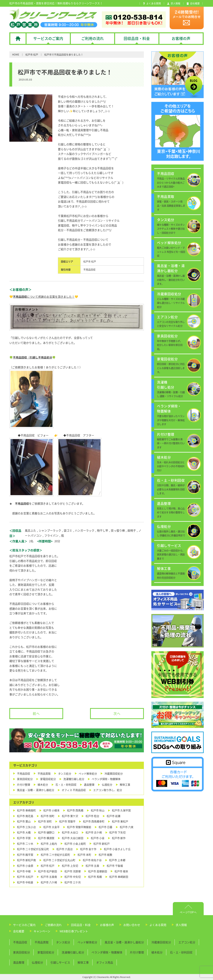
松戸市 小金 (98, 838)
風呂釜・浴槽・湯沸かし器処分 (124, 942)
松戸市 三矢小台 (26, 827)
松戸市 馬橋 (95, 877)
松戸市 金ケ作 (88, 849)
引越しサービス (60, 962)
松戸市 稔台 (92, 816)
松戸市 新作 (119, 838)
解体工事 (125, 785)
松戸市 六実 (127, 827)
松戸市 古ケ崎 (94, 832)
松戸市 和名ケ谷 (92, 860)
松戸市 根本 (121, 871)
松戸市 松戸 (32, 54)
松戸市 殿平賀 (25, 855)
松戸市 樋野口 (46, 832)
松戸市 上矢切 (70, 866)
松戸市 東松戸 (120, 821)
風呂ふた (30, 530)
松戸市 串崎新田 (119, 877)
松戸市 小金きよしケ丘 (117, 849)
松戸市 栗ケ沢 (70, 816)
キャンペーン (42, 931)
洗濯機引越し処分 (74, 779)
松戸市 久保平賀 (121, 810)
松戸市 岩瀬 (114, 816)
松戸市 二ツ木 (25, 844)
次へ (117, 714)
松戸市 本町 (84, 855)
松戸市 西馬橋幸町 (94, 821)
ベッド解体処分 (88, 774)
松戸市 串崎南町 (26, 810)
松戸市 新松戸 (102, 844)
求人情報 (181, 925)
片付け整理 (24, 785)
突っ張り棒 (118, 530)
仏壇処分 (107, 785)
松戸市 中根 (24, 871)
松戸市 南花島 (25, 816)
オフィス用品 (105, 962)
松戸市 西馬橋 (75, 810)
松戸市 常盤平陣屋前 (79, 827)
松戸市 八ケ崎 (49, 882)
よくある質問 (158, 925)
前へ (36, 714)
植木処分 (43, 785)
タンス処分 (65, 774)
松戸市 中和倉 (25, 882)
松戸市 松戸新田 (48, 871)
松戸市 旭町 (48, 816)
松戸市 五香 (92, 866)
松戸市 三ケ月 (73, 882)
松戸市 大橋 (24, 832)
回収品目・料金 (81, 925)
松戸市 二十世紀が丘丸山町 (59, 860)
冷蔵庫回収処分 (114, 774)
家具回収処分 (25, 779)
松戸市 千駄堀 (115, 866)
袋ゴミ (68, 530)
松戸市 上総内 (49, 844)
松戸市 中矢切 (73, 877)
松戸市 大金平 (51, 827)
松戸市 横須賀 (46, 838)
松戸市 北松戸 (25, 877)
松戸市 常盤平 (67, 821)
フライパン (51, 536)
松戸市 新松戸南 (26, 860)
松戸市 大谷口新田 (73, 838)
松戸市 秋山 (98, 810)
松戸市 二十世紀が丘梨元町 (33, 849)
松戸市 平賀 (24, 838)
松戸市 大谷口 (70, 832)
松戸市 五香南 (49, 877)
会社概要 (19, 931)
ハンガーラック (85, 530)
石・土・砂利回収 (66, 785)
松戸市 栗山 (24, 821)
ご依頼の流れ (53, 925)
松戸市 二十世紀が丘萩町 (55, 855)
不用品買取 (44, 774)
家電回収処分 (48, 779)
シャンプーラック (50, 530)
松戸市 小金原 (25, 866)
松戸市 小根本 (51, 810)
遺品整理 (89, 785)
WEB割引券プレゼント (74, 931)
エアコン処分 (187, 942)
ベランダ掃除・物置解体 (106, 779)
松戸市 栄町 (45, 821)
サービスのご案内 (24, 925)
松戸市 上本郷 (117, 860)
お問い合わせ (132, 925)
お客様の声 (107, 925)
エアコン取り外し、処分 (108, 790)
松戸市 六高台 (65, 849)
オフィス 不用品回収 (74, 790)
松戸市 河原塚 (73, 871)
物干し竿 (103, 530)
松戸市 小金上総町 (75, 844)
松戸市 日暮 (105, 827)
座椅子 (132, 530)
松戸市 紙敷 (105, 855)
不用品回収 (89, 269)
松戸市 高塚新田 (98, 871)
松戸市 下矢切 (117, 832)
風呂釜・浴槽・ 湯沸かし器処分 (36, 790)
